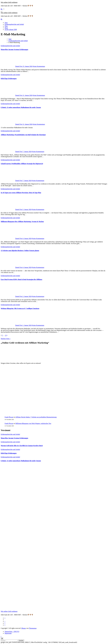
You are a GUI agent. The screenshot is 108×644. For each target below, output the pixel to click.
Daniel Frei (12, 66)
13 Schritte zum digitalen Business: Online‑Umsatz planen (20, 251)
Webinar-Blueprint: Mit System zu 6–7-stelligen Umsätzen (20, 308)
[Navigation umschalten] (2, 11)
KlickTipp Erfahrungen (9, 79)
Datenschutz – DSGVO (12, 632)
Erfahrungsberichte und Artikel (14, 24)
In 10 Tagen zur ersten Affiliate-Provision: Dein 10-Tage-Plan (21, 193)
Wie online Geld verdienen (9, 2)
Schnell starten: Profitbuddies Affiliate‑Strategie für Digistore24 (22, 164)
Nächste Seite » (6, 339)
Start (6, 23)
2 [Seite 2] (2, 335)
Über (6, 26)
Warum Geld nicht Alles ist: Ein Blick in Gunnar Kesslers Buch (22, 446)
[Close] (2, 638)
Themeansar (33, 628)
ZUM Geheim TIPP (11, 30)
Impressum (8, 633)
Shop (6, 28)
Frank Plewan (9, 417)
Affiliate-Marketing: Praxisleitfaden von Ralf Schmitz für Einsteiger (23, 135)
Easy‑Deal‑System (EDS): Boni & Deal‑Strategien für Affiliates (21, 279)
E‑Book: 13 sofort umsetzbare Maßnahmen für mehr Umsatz (21, 107)
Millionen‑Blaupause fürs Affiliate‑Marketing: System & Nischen (22, 222)
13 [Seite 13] (6, 335)
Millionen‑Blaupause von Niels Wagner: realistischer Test (33, 423)
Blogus (24, 628)
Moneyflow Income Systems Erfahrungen (14, 49)
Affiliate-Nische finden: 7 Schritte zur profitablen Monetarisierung (36, 417)
